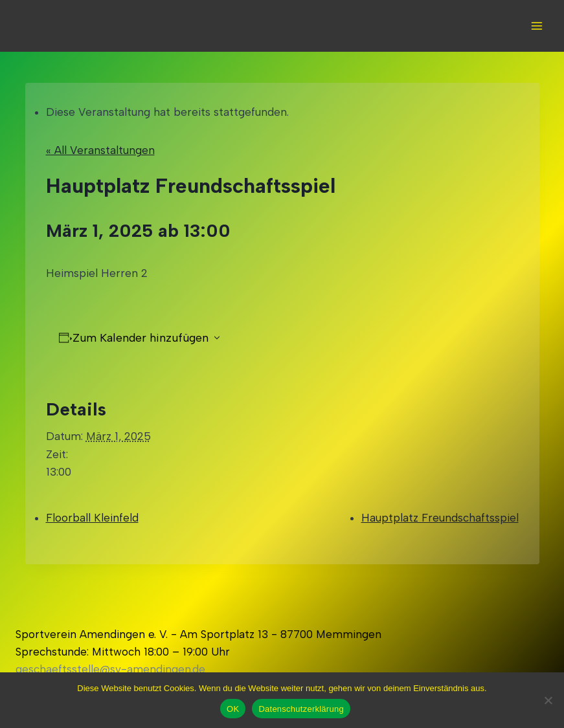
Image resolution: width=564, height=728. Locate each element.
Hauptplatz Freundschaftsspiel (440, 518)
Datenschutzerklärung (301, 709)
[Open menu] (536, 26)
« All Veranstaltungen (100, 150)
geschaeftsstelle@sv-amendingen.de (110, 669)
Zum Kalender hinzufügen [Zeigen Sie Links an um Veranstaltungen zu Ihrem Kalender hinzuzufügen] (141, 338)
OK (233, 709)
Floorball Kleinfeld (92, 518)
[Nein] (548, 700)
